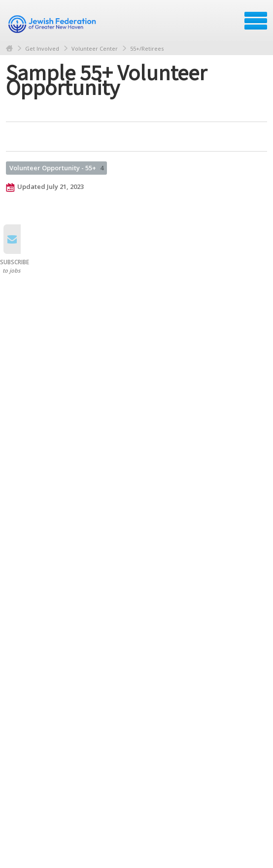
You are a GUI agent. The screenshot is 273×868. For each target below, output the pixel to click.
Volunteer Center (95, 48)
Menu (256, 21)
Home (9, 48)
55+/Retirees (147, 48)
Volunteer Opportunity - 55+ (56, 168)
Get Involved (42, 48)
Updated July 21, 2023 (45, 187)
